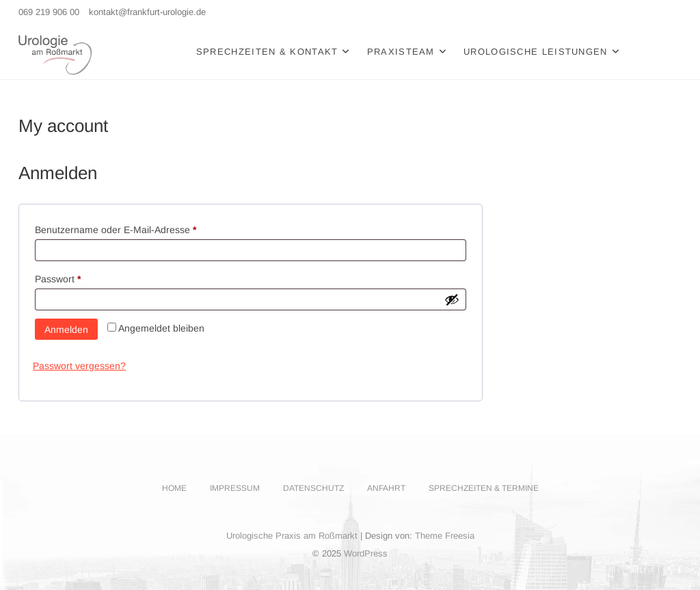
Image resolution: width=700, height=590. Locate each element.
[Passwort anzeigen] (452, 299)
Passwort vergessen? (79, 366)
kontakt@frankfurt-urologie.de (147, 12)
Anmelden (66, 330)
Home (174, 488)
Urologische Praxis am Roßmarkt (292, 536)
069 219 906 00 (49, 12)
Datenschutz (313, 488)
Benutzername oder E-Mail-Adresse (140, 228)
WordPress (366, 553)
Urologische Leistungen (536, 52)
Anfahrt (386, 488)
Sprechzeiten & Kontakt (267, 52)
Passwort (82, 277)
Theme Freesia (445, 536)
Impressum (235, 488)
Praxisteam (401, 52)
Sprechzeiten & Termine (484, 488)
